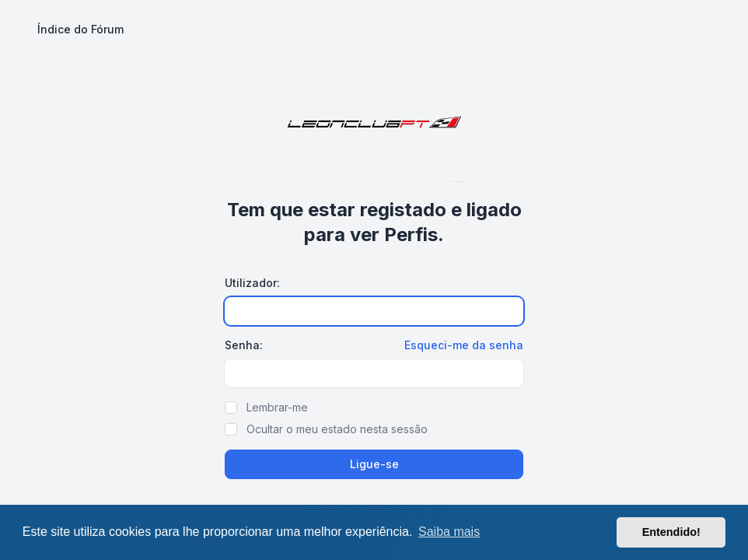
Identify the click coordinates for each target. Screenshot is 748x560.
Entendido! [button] (671, 532)
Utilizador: (252, 283)
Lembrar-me (277, 407)
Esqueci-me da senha (464, 345)
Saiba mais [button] (449, 532)
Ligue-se (374, 464)
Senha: (244, 345)
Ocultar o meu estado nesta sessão (337, 429)
